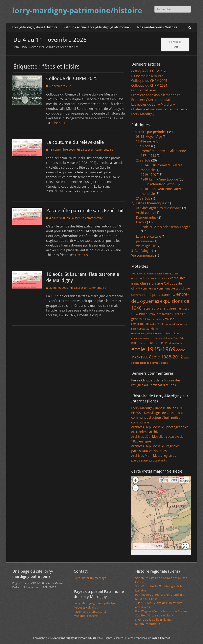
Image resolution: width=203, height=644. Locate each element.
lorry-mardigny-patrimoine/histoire (77, 11)
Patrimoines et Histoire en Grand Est (159, 595)
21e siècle (143, 198)
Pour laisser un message (90, 578)
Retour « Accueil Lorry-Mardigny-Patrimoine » (97, 27)
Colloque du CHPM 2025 (72, 78)
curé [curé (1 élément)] (173, 295)
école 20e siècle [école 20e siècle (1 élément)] (176, 338)
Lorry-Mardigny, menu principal (95, 603)
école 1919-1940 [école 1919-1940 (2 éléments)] (142, 343)
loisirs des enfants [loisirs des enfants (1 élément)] (154, 319)
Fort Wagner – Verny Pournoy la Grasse (161, 611)
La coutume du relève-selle (75, 142)
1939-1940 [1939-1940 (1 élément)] (136, 274)
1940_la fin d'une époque (159, 179)
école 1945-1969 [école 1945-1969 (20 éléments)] (153, 349)
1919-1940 (148, 175)
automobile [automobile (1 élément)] (163, 278)
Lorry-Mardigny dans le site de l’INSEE (159, 408)
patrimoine (144, 241)
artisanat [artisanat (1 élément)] (152, 278)
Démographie (146, 217)
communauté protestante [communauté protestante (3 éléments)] (151, 295)
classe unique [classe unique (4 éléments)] (152, 283)
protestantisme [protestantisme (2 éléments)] (148, 328)
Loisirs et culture (148, 236)
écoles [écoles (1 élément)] (143, 363)
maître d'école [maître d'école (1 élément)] (157, 324)
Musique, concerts (86, 616)
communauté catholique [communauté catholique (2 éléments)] (173, 288)
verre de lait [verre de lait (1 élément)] (161, 338)
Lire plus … (60, 123)
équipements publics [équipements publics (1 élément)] (158, 363)
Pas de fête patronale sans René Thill (85, 211)
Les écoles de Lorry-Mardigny (153, 104)
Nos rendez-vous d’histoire (157, 27)
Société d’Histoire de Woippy (154, 615)
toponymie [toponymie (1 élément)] (137, 338)
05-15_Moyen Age (149, 137)
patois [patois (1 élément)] (134, 329)
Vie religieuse (146, 246)
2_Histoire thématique (148, 203)
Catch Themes (161, 638)
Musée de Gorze (146, 599)
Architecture (145, 213)
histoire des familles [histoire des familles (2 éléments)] (159, 314)
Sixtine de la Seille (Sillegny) (154, 620)
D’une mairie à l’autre (147, 76)
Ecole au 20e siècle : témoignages (166, 227)
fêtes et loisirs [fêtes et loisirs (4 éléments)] (154, 308)
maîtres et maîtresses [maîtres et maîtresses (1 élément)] (176, 324)
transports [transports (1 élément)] (149, 338)
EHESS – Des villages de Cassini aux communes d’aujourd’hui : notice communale (157, 418)
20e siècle (143, 160)
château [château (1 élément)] (135, 284)
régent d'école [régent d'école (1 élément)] (172, 333)
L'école (141, 222)
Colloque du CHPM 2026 (149, 71)
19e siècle (143, 146)
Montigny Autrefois (148, 624)
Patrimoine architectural (90, 612)
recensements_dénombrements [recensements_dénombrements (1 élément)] (147, 333)
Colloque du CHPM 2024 (149, 85)
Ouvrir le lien (175, 44)
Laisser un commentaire (97, 150)
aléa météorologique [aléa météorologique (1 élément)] (153, 274)
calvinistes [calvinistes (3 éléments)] (178, 278)
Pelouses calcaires (86, 607)
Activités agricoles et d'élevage (159, 208)
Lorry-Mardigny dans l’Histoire (35, 27)
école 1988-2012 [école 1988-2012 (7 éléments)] (166, 357)
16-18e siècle (146, 141)
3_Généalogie (141, 251)
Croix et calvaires (144, 90)
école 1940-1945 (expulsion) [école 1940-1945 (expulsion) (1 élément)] (168, 343)
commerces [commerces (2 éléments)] (149, 288)
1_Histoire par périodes (149, 132)
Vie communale (143, 255)
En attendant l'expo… (161, 184)
